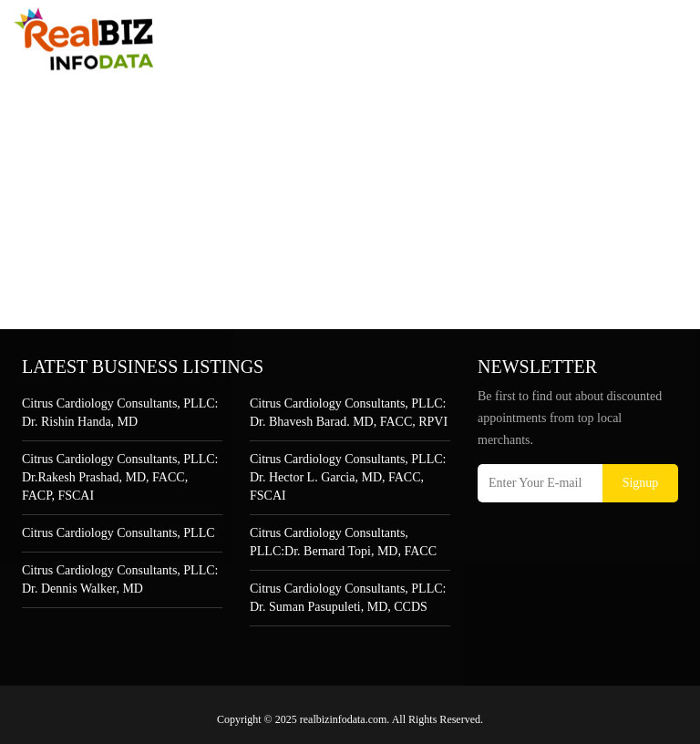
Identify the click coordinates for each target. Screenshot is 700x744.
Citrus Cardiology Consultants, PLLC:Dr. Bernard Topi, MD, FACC (343, 542)
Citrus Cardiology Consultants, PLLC (118, 533)
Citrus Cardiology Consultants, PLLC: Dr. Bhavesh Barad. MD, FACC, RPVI (349, 413)
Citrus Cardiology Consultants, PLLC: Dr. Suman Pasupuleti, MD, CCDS (348, 598)
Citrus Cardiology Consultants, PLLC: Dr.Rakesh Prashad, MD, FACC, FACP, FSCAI (120, 477)
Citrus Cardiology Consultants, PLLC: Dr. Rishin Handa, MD (120, 413)
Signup (641, 483)
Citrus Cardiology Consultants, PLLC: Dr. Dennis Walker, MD (120, 579)
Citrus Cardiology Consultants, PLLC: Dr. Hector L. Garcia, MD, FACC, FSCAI (348, 477)
